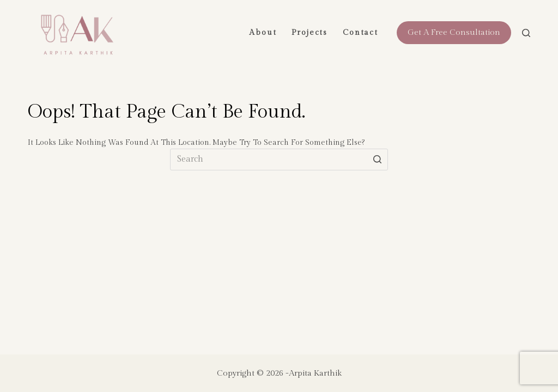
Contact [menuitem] (360, 33)
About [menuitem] (263, 33)
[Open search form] (526, 33)
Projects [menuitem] (310, 33)
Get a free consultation (454, 32)
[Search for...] (279, 160)
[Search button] (377, 160)
